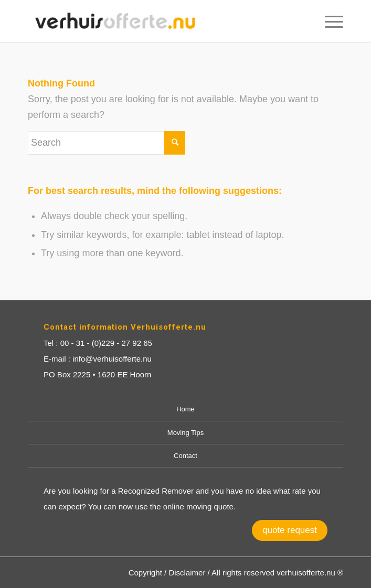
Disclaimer (187, 573)
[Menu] (329, 21)
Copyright (145, 573)
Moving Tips (185, 433)
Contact (185, 456)
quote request (290, 530)
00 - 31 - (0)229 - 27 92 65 (106, 343)
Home (185, 409)
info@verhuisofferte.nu (112, 359)
